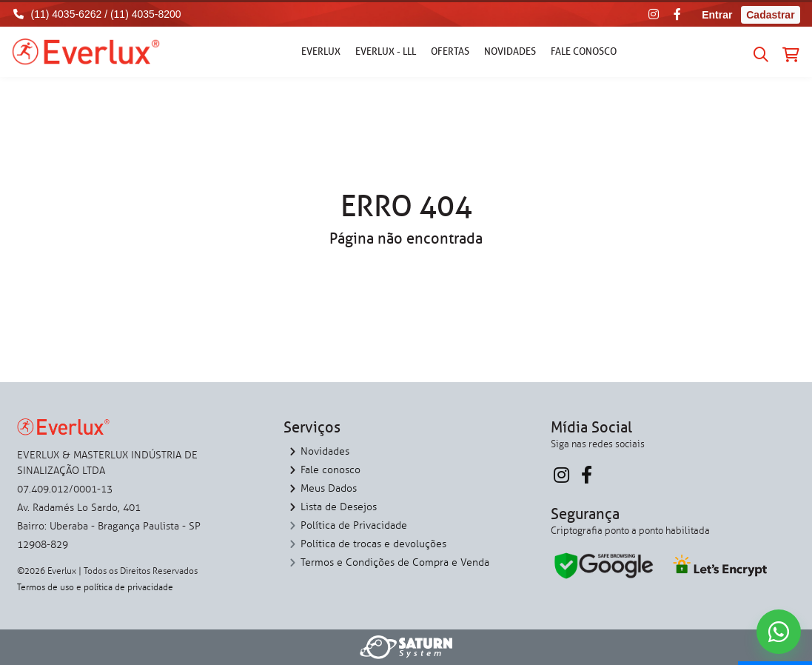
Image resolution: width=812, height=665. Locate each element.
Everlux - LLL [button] (386, 51)
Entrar (717, 15)
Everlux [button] (321, 51)
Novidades (510, 51)
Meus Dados (329, 488)
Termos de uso (46, 587)
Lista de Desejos (339, 507)
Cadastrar (770, 15)
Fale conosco (584, 51)
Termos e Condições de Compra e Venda (395, 562)
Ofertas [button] (450, 51)
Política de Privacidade (354, 525)
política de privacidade (128, 587)
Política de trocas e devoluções (373, 544)
